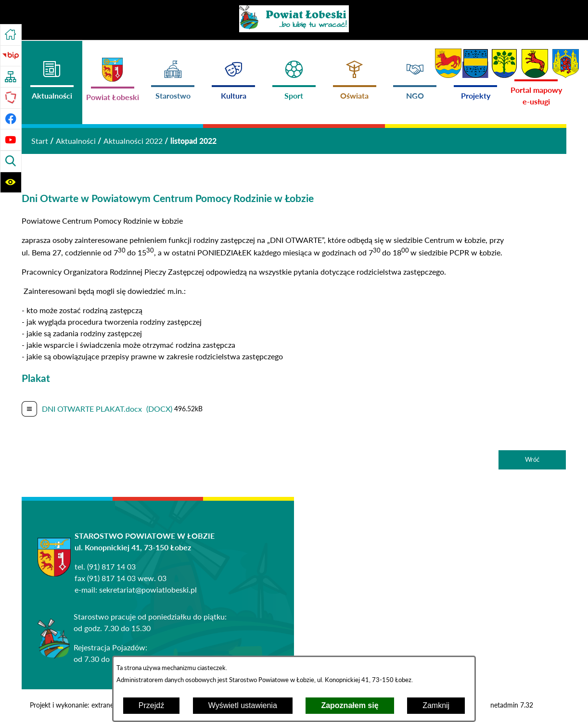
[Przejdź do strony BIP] (11, 56)
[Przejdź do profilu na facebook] (11, 119)
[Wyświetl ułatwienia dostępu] (11, 183)
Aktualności (76, 141)
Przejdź (151, 705)
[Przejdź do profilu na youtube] (11, 140)
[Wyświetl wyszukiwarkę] (11, 161)
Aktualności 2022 (133, 141)
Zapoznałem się (350, 705)
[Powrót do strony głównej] (40, 141)
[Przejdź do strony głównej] (11, 35)
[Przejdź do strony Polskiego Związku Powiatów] (11, 98)
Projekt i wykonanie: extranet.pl (76, 705)
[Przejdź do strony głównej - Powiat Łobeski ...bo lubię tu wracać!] (294, 19)
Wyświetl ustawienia (243, 705)
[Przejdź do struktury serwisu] (11, 77)
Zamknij (436, 705)
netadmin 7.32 (512, 705)
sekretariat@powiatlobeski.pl (148, 589)
